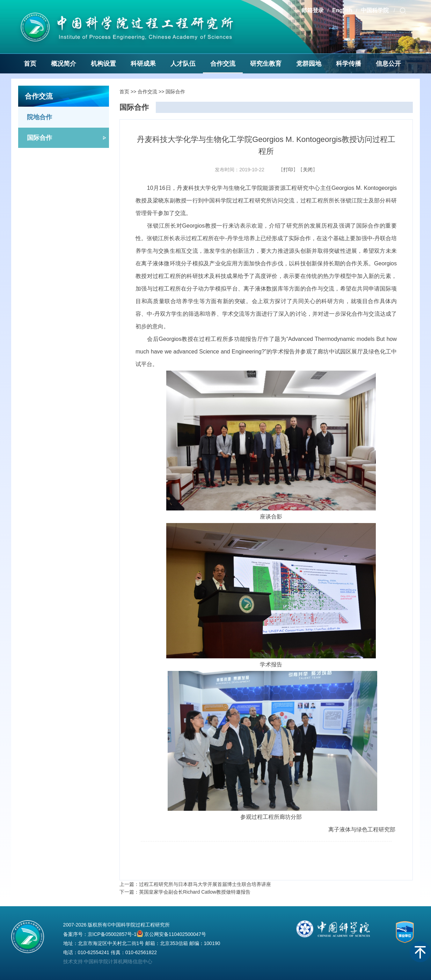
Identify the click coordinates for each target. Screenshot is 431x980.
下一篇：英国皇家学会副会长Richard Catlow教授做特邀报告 (185, 892)
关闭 (308, 170)
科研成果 (143, 64)
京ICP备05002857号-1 (112, 934)
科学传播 (349, 64)
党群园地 (309, 64)
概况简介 (64, 64)
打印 (288, 170)
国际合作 (39, 138)
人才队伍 (183, 64)
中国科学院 (375, 10)
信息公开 (388, 64)
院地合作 (39, 117)
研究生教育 (266, 64)
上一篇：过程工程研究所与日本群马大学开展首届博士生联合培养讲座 (195, 884)
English (342, 10)
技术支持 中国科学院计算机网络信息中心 (108, 961)
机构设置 (103, 64)
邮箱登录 (313, 10)
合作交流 (223, 64)
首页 (30, 64)
